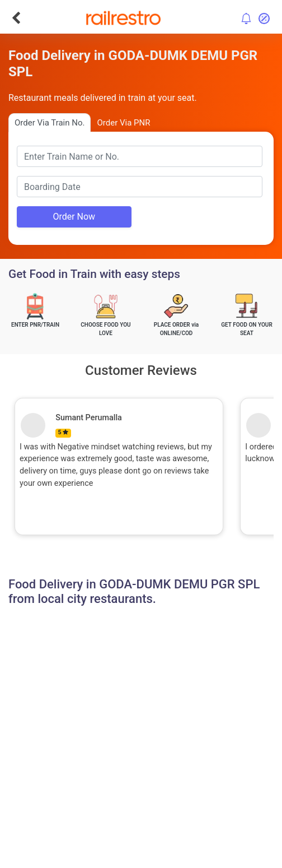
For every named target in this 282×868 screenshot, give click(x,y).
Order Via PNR (123, 123)
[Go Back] (16, 18)
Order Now (74, 217)
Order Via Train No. (50, 123)
